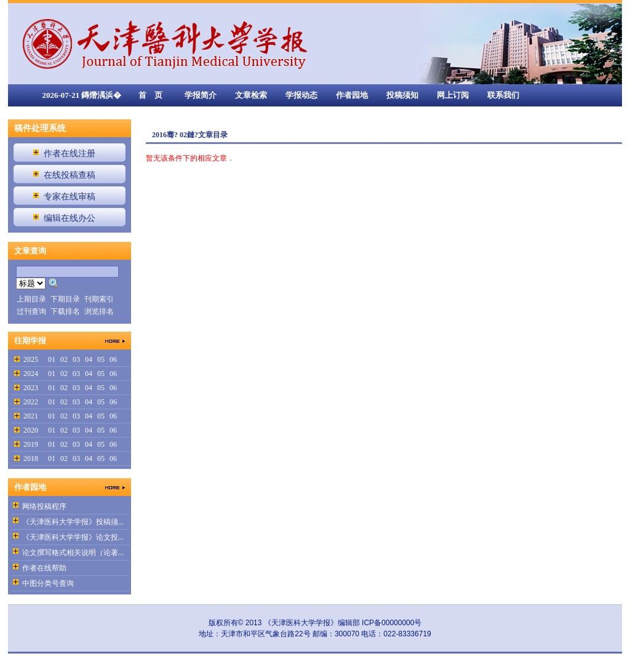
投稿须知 (402, 95)
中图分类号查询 (48, 583)
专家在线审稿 (70, 197)
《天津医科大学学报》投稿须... (73, 522)
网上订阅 (453, 95)
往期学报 (30, 341)
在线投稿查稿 (70, 175)
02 (64, 359)
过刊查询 (31, 311)
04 (89, 359)
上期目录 (31, 299)
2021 (31, 416)
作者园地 (352, 95)
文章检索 (251, 95)
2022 (31, 402)
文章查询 (30, 251)
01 (52, 359)
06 (113, 359)
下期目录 (65, 299)
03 (76, 359)
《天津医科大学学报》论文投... (73, 537)
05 (101, 359)
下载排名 (65, 311)
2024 (31, 374)
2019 (31, 444)
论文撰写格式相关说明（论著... (73, 553)
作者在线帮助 (44, 568)
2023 (31, 388)
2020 (31, 430)
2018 (31, 458)
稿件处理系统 (40, 128)
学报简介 (201, 95)
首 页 (150, 95)
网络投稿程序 (44, 506)
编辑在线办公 (70, 218)
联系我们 (503, 95)
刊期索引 (99, 299)
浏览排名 (99, 311)
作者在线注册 (70, 154)
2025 (31, 359)
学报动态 (301, 95)
